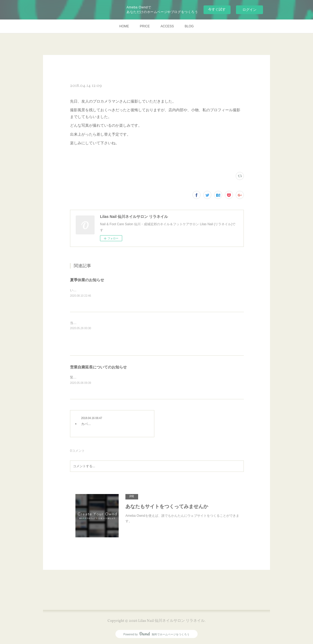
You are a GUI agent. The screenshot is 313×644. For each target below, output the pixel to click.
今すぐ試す (217, 9)
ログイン (249, 10)
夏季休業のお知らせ (87, 280)
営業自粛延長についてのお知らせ (98, 367)
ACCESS (167, 26)
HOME (124, 26)
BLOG (189, 26)
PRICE (145, 26)
